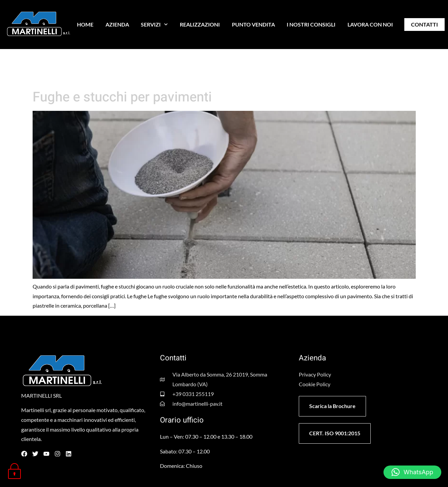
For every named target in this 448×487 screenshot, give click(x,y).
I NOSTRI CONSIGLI (311, 24)
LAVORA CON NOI (370, 24)
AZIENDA (117, 24)
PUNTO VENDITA (253, 24)
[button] (412, 472)
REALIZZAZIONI (200, 24)
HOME (85, 24)
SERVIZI (154, 24)
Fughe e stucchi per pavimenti (122, 97)
